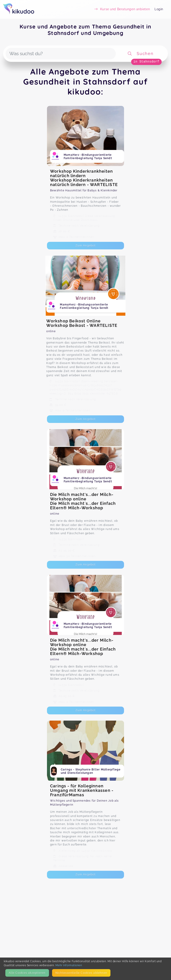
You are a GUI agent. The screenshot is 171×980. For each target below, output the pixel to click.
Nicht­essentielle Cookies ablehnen (81, 973)
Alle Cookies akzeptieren (27, 973)
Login (159, 9)
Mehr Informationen (69, 965)
